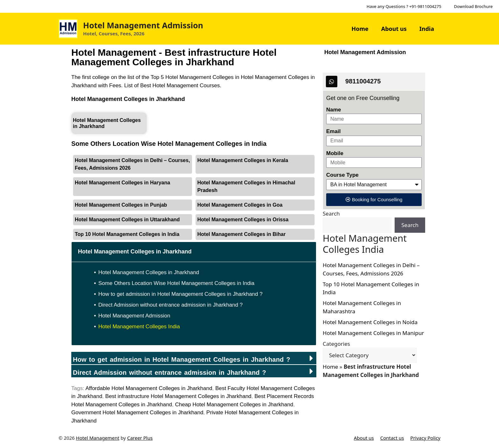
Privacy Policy (425, 438)
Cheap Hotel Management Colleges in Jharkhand (234, 405)
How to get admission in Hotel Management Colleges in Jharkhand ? (180, 294)
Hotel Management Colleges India (139, 327)
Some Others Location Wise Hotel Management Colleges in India (176, 283)
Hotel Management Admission (143, 25)
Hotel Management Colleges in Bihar (241, 234)
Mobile (335, 153)
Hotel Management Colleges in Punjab (121, 205)
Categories (336, 344)
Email (333, 131)
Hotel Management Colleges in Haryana (123, 183)
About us (394, 29)
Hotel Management (98, 438)
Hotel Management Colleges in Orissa (243, 220)
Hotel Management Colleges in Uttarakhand (127, 220)
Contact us (392, 438)
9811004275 (363, 81)
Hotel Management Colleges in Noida (370, 322)
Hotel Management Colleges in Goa (240, 205)
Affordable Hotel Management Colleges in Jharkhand (149, 388)
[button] (194, 358)
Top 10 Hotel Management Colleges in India (127, 234)
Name (334, 110)
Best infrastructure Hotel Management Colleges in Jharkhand (178, 396)
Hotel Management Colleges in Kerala (243, 160)
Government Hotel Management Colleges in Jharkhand (137, 412)
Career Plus (140, 438)
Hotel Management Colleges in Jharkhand (128, 99)
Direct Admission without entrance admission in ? (169, 373)
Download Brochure (473, 6)
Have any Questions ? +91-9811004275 (404, 6)
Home (360, 29)
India (427, 29)
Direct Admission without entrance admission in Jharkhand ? (171, 305)
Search (331, 213)
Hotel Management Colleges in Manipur (373, 333)
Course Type (342, 175)
